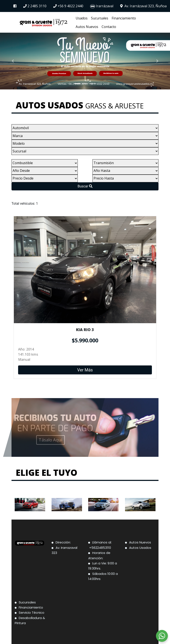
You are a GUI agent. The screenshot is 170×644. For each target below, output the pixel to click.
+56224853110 (101, 548)
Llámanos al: (102, 542)
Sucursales (100, 18)
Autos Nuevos (87, 27)
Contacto (109, 27)
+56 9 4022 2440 (68, 6)
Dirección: (64, 542)
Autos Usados (140, 548)
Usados (82, 18)
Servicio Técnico (32, 613)
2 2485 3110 (35, 6)
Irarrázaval (102, 6)
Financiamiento (124, 18)
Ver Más (85, 363)
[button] (13, 61)
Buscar (85, 186)
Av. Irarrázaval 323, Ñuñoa (143, 6)
